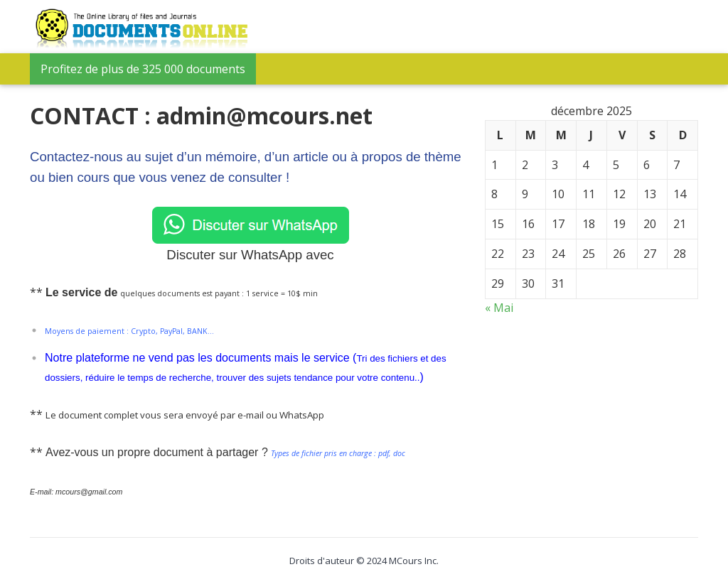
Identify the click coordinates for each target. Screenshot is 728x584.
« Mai (499, 308)
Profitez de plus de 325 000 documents (143, 69)
